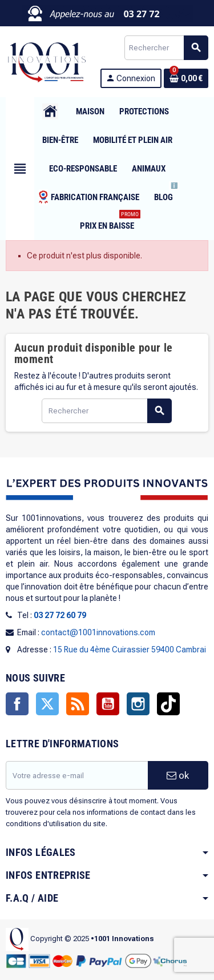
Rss (78, 704)
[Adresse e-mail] (77, 775)
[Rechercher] (166, 48)
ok (178, 775)
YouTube (108, 704)
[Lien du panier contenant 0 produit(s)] (186, 78)
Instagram (138, 704)
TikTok (168, 704)
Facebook (17, 704)
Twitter (47, 704)
